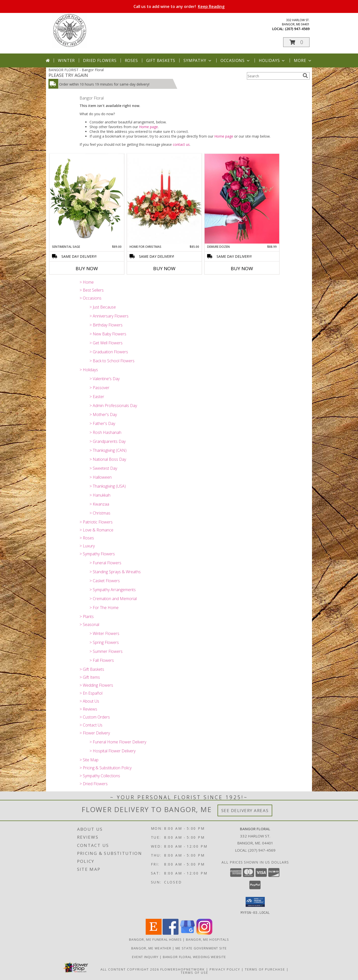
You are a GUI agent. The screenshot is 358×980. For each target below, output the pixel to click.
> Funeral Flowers (105, 563)
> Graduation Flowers (109, 352)
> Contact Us (91, 725)
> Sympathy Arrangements (113, 590)
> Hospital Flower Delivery (112, 751)
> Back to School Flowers (112, 361)
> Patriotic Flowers (96, 522)
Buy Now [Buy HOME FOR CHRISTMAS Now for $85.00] (164, 268)
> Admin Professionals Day (113, 406)
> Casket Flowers (105, 581)
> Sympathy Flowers (97, 554)
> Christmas (100, 513)
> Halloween (101, 477)
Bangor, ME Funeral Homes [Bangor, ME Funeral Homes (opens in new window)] (155, 939)
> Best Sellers (92, 290)
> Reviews (88, 709)
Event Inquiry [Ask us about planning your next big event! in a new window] (146, 957)
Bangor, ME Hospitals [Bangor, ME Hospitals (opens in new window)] (207, 939)
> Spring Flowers (104, 642)
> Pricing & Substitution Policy (106, 768)
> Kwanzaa (99, 504)
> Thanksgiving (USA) (108, 486)
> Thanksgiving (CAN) (108, 450)
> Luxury (87, 546)
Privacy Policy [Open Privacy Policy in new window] (225, 969)
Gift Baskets (161, 60)
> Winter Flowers (104, 633)
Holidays (272, 60)
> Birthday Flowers (106, 325)
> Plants (87, 617)
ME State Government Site (201, 948)
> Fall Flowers (102, 660)
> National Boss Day (108, 459)
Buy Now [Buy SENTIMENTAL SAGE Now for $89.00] (87, 268)
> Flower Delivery (95, 733)
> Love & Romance (96, 530)
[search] (305, 76)
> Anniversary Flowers (109, 316)
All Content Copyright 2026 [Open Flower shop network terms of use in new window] (130, 969)
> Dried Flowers (94, 784)
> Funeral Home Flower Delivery (118, 742)
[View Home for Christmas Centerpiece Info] (164, 199)
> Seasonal (89, 624)
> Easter (97, 397)
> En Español (91, 693)
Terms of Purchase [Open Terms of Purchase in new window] (265, 969)
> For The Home (104, 608)
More (303, 60)
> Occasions (90, 298)
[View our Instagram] (204, 933)
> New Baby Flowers (108, 334)
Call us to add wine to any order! (179, 6)
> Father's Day (102, 423)
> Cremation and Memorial (113, 599)
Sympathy (198, 60)
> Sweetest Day (103, 468)
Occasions (236, 60)
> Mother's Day (103, 414)
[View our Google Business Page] (187, 933)
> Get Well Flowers (106, 343)
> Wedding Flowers (96, 685)
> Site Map (89, 760)
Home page (148, 127)
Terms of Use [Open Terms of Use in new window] (195, 972)
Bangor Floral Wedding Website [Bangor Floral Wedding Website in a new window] (195, 957)
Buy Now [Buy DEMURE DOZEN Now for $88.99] (242, 268)
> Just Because (103, 307)
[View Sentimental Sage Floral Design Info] (87, 199)
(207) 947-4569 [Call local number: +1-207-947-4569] (297, 29)
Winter (66, 60)
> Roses (87, 538)
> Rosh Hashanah (105, 432)
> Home (87, 282)
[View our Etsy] (154, 933)
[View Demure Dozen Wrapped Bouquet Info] (242, 199)
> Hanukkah (100, 495)
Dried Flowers (100, 60)
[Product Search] (274, 76)
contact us (181, 144)
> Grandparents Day (108, 441)
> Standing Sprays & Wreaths (115, 572)
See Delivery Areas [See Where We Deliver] (245, 810)
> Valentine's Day (105, 379)
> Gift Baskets (92, 669)
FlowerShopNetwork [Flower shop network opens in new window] (183, 969)
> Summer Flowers (106, 651)
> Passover (99, 388)
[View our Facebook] (171, 933)
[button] (296, 42)
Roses (131, 60)
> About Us (89, 701)
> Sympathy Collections (100, 776)
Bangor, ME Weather (151, 948)
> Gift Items (90, 677)
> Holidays (89, 370)
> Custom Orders (95, 717)
